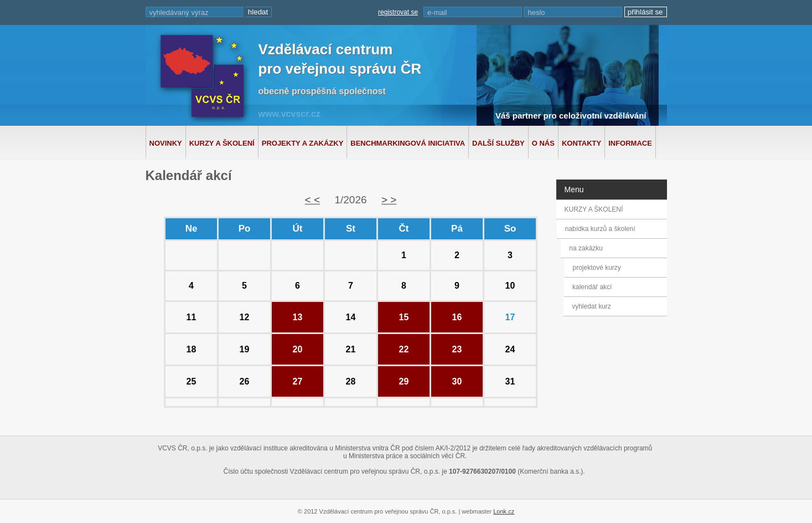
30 (457, 381)
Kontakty (581, 143)
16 (457, 317)
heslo (536, 12)
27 (298, 381)
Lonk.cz (504, 511)
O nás (543, 143)
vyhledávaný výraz (179, 12)
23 (457, 349)
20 (298, 349)
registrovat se (398, 12)
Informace (630, 143)
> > (389, 200)
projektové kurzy (596, 268)
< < (312, 200)
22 (404, 349)
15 (404, 317)
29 (404, 381)
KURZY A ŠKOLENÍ (594, 209)
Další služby (498, 143)
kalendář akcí (591, 287)
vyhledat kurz (590, 306)
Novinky (166, 143)
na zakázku (590, 248)
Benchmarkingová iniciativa (408, 143)
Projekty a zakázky (303, 143)
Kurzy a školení (222, 143)
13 (298, 317)
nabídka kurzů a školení (602, 229)
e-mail (437, 12)
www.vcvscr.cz (289, 114)
